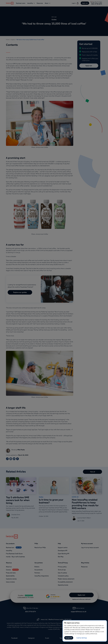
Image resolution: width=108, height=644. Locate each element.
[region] (85, 631)
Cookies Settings (82, 638)
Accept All (69, 638)
